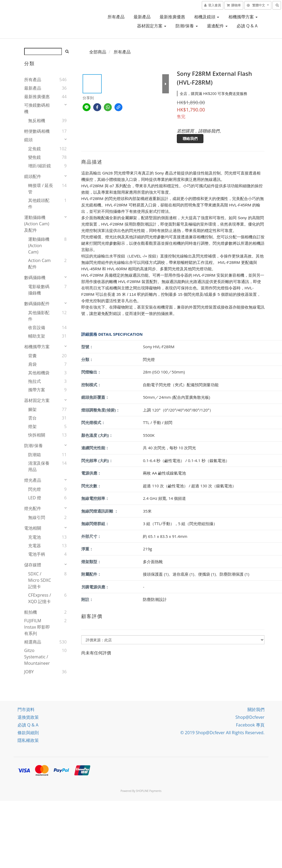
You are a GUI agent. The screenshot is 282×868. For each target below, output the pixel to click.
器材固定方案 (152, 26)
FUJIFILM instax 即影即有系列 (37, 627)
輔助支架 (37, 336)
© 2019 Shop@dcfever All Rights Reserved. (222, 733)
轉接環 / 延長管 (41, 189)
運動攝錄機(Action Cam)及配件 (37, 224)
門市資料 (26, 709)
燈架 (32, 426)
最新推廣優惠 (172, 17)
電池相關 (33, 528)
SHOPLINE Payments (149, 791)
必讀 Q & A (247, 26)
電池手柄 (37, 554)
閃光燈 (35, 489)
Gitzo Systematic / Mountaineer (37, 657)
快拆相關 (37, 435)
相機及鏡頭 (207, 17)
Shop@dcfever (250, 717)
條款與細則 (28, 733)
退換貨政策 (28, 717)
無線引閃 (37, 517)
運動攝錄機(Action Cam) (39, 246)
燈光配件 (33, 508)
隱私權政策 (28, 740)
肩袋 (32, 364)
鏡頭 (28, 140)
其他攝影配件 (39, 316)
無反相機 (37, 121)
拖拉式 (35, 381)
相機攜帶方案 (243, 17)
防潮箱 (35, 455)
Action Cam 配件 (39, 264)
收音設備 (37, 327)
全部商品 (98, 52)
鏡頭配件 (33, 176)
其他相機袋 (39, 373)
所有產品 (116, 17)
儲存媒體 (33, 565)
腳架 (32, 409)
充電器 (35, 546)
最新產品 (142, 17)
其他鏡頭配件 (39, 203)
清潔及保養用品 (39, 466)
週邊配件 (217, 26)
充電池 (35, 537)
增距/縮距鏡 (40, 166)
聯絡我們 (190, 138)
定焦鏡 (35, 149)
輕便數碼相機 (37, 131)
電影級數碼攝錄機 (39, 290)
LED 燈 (35, 498)
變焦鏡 (35, 157)
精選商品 (33, 642)
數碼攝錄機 (35, 277)
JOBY (29, 672)
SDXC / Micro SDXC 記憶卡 (40, 580)
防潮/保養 (187, 26)
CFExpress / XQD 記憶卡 (40, 598)
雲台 (32, 418)
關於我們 (256, 709)
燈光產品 (33, 480)
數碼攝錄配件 (37, 304)
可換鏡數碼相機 (37, 108)
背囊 (32, 356)
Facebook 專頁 (250, 725)
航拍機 (31, 612)
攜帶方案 (37, 390)
